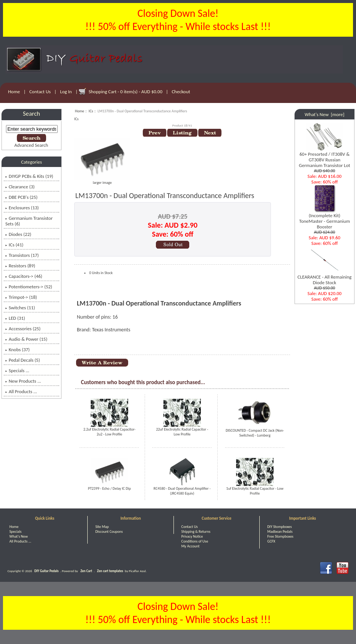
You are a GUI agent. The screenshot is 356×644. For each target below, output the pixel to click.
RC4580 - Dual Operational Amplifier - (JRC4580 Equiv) (182, 491)
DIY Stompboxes (279, 527)
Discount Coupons (109, 531)
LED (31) (15, 318)
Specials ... (17, 370)
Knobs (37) (17, 350)
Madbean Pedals (280, 531)
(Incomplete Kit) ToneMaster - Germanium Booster (325, 219)
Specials (15, 531)
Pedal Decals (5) (22, 360)
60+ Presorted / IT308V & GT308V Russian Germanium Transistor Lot (325, 157)
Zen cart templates (110, 571)
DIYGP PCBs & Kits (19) (29, 176)
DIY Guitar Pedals (47, 571)
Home (14, 92)
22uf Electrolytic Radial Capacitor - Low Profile (182, 432)
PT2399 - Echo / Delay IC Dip (109, 488)
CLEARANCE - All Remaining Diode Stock (325, 277)
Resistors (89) (20, 266)
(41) (14, 245)
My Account (191, 546)
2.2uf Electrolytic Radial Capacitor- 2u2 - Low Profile (109, 432)
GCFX (271, 541)
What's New (19, 536)
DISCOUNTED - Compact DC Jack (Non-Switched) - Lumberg (255, 433)
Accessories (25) (23, 329)
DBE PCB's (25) (21, 197)
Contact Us (40, 92)
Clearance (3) (20, 187)
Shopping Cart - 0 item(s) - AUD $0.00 (126, 92)
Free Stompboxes (280, 536)
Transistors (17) (22, 255)
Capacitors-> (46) (24, 276)
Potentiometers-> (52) (29, 287)
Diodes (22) (18, 234)
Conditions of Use (195, 541)
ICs (91, 111)
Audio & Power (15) (26, 339)
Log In (66, 92)
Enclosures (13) (22, 208)
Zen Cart (86, 571)
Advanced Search (31, 145)
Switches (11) (20, 308)
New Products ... (23, 381)
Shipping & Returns (196, 531)
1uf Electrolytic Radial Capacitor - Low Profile (255, 491)
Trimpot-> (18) (21, 297)
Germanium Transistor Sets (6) (29, 221)
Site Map (102, 527)
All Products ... (21, 391)
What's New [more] (325, 114)
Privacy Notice (192, 536)
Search (31, 114)
